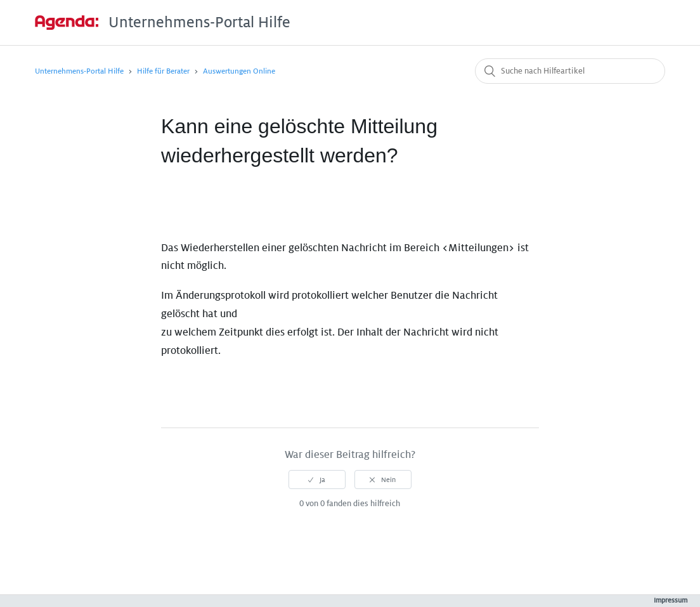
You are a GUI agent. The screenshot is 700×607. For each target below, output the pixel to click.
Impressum (671, 600)
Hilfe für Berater (163, 71)
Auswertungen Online (239, 71)
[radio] (317, 480)
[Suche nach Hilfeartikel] (570, 71)
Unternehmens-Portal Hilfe (79, 71)
